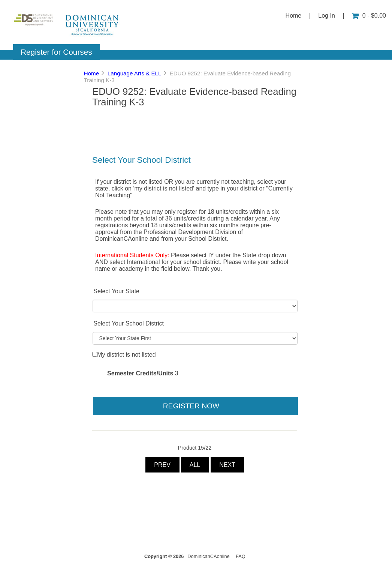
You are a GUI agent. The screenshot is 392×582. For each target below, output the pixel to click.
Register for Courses (56, 52)
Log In (326, 16)
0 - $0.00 (369, 16)
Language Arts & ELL (134, 73)
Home (294, 16)
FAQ (241, 556)
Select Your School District (129, 323)
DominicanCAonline (208, 556)
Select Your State (116, 291)
